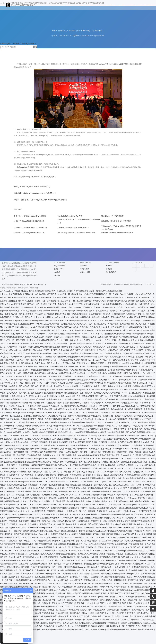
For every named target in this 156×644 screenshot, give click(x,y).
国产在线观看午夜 (130, 478)
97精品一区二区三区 (135, 330)
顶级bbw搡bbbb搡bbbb (16, 518)
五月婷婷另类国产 (32, 485)
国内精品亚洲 (103, 367)
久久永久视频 (84, 386)
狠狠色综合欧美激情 (80, 314)
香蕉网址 (88, 304)
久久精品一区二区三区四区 (121, 508)
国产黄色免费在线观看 (101, 426)
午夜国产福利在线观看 (9, 337)
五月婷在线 (52, 426)
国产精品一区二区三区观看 (77, 597)
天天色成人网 (52, 560)
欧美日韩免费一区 (138, 314)
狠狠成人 (120, 521)
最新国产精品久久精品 (124, 416)
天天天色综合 (44, 409)
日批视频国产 (143, 518)
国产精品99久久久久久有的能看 (38, 317)
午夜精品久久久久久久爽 (100, 327)
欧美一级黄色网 (130, 419)
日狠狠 (53, 511)
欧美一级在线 (24, 541)
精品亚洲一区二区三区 (37, 537)
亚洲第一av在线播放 (43, 574)
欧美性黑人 (13, 583)
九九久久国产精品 (61, 580)
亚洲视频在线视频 (85, 485)
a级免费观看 (48, 557)
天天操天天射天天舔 (34, 357)
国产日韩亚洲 (126, 574)
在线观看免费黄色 (7, 426)
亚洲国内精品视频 (108, 465)
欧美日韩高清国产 (35, 472)
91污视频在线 (39, 413)
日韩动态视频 (28, 373)
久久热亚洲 (120, 551)
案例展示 (81, 6)
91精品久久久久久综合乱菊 (140, 534)
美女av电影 (117, 449)
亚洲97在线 (117, 478)
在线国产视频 (18, 317)
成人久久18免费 (15, 557)
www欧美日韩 (120, 330)
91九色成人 (5, 357)
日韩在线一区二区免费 (109, 294)
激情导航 (60, 511)
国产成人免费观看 (26, 314)
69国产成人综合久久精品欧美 (48, 324)
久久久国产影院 (62, 613)
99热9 (27, 380)
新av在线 (44, 485)
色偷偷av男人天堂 (65, 357)
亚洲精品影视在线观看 (94, 357)
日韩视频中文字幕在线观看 (12, 396)
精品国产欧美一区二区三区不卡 (21, 577)
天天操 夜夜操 (68, 505)
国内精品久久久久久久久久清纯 (25, 501)
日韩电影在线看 (34, 603)
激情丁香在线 (53, 537)
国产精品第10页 (64, 343)
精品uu (67, 432)
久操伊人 (31, 347)
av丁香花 (4, 422)
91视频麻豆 (86, 514)
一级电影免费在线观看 (86, 311)
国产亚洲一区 (25, 399)
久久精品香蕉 (146, 363)
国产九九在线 (19, 353)
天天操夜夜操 (112, 629)
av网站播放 (32, 409)
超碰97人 (130, 606)
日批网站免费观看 (138, 376)
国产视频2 (25, 567)
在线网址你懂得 (138, 343)
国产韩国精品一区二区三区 (103, 468)
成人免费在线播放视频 (14, 482)
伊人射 (104, 577)
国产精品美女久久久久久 (143, 524)
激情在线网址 (63, 616)
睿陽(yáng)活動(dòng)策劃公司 (19, 6)
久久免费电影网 (64, 294)
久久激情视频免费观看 (110, 334)
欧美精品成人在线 (148, 459)
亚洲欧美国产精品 (72, 337)
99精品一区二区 (123, 304)
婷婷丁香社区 (14, 574)
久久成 (88, 370)
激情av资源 (5, 403)
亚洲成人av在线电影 (114, 419)
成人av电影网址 (49, 600)
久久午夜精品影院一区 (123, 482)
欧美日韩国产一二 (66, 537)
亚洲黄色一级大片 (78, 590)
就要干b (140, 488)
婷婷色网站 (84, 327)
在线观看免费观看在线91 (15, 488)
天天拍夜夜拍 (34, 554)
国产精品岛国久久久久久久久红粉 (74, 324)
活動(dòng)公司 (6, 43)
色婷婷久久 (21, 478)
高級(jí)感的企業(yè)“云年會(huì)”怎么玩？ (116, 221)
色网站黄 (120, 613)
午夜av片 (140, 626)
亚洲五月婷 (93, 406)
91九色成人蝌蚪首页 (101, 459)
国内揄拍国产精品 (140, 597)
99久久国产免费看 (38, 334)
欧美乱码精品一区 (93, 465)
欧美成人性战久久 (98, 616)
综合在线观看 (125, 350)
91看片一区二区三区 (109, 620)
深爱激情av (149, 488)
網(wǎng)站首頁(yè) (65, 6)
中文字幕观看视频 (136, 544)
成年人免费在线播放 (147, 393)
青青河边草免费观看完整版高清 (107, 455)
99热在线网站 (126, 564)
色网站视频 (79, 518)
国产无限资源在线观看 (53, 376)
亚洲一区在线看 (61, 557)
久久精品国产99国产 (99, 386)
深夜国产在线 (113, 324)
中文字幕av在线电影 (79, 406)
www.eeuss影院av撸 (116, 436)
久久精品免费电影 (132, 475)
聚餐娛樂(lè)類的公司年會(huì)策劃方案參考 (117, 232)
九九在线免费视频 (136, 570)
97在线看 (49, 544)
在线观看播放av (113, 514)
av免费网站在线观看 (120, 413)
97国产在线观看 (45, 465)
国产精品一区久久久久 (81, 629)
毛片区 (59, 623)
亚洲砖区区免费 (6, 534)
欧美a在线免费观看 (88, 478)
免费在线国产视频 (48, 551)
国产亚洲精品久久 (112, 399)
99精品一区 (118, 528)
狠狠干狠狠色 (89, 528)
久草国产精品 (81, 623)
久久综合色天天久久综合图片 (15, 376)
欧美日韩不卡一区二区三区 (127, 393)
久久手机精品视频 (84, 426)
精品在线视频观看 (110, 373)
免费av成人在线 (47, 531)
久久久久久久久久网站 (37, 340)
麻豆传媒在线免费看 (49, 304)
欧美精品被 (15, 505)
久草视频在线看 (122, 544)
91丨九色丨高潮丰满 (87, 511)
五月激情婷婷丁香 (132, 436)
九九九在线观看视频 (76, 626)
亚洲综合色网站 (77, 429)
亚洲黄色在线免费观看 (9, 399)
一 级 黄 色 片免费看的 (35, 488)
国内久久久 (39, 353)
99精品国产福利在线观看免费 (46, 314)
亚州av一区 (150, 439)
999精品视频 (75, 498)
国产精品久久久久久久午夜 (35, 439)
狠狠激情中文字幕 (107, 544)
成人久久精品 (117, 426)
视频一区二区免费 (130, 600)
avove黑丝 (135, 363)
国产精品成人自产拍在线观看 (74, 373)
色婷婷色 (140, 357)
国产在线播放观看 (69, 455)
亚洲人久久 (48, 472)
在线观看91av (56, 508)
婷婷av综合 (74, 340)
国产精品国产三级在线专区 (99, 524)
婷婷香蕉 (126, 363)
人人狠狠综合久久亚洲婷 (77, 353)
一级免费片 (88, 393)
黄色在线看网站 (6, 373)
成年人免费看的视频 (81, 445)
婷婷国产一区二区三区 (55, 337)
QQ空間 (60, 200)
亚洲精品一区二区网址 (95, 547)
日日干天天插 (136, 485)
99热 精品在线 (70, 472)
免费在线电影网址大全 (62, 297)
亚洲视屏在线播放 (92, 518)
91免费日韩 (109, 475)
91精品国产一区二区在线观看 (130, 452)
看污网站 (134, 304)
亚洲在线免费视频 (118, 317)
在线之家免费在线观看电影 (88, 396)
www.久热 (44, 459)
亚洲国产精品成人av (60, 465)
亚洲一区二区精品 (121, 340)
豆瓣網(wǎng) (51, 200)
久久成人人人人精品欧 (42, 514)
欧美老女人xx (77, 294)
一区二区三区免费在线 (146, 511)
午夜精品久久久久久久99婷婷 (26, 429)
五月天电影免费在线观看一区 (78, 488)
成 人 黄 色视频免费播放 (45, 613)
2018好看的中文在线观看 (109, 623)
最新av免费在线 (28, 390)
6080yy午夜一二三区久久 (102, 340)
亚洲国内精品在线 (46, 580)
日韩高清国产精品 (128, 514)
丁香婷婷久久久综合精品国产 (62, 383)
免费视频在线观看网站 (28, 462)
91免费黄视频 (62, 551)
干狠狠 (63, 307)
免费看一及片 (79, 357)
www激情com (131, 531)
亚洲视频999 (29, 324)
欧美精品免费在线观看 (35, 593)
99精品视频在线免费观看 (102, 491)
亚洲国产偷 (33, 297)
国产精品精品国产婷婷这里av (26, 534)
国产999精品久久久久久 (32, 557)
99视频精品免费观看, (121, 360)
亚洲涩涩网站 (86, 432)
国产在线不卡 (75, 514)
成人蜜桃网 (82, 524)
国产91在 (126, 314)
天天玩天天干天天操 (123, 468)
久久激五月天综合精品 (58, 416)
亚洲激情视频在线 (42, 475)
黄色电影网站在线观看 (92, 416)
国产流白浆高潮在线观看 (13, 485)
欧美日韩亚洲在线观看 (129, 334)
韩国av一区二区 (88, 613)
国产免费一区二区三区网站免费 (93, 452)
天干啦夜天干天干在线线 (80, 616)
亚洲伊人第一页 (40, 426)
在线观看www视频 (117, 531)
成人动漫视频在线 (61, 498)
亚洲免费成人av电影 (142, 442)
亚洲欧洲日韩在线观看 (9, 413)
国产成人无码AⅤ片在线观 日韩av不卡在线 (94, 554)
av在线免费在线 (7, 442)
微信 (65, 200)
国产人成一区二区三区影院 (105, 521)
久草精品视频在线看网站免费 (127, 337)
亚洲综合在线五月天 (60, 603)
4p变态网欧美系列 (109, 495)
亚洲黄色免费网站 (135, 429)
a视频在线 (7, 317)
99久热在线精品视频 (76, 350)
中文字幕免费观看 (75, 416)
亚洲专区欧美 (91, 626)
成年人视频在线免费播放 (27, 320)
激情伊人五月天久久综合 (115, 547)
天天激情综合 (102, 511)
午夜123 (135, 350)
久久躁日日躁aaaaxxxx (116, 606)
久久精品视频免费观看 (106, 498)
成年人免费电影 (136, 616)
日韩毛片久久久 (149, 452)
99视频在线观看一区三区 (18, 297)
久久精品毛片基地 (136, 445)
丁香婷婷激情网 (131, 297)
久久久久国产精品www (118, 501)
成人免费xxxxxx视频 (121, 406)
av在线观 (30, 518)
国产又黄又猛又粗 (19, 537)
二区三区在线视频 (68, 363)
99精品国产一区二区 (57, 452)
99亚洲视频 (106, 413)
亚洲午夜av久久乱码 (78, 482)
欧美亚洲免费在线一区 (73, 393)
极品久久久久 (144, 478)
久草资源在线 (12, 541)
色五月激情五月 (102, 311)
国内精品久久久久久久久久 (11, 498)
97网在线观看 (113, 390)
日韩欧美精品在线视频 (28, 465)
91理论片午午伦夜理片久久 (128, 465)
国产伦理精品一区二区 (66, 426)
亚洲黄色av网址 (37, 343)
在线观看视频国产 (114, 301)
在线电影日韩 (69, 403)
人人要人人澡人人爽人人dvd (102, 320)
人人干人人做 (135, 340)
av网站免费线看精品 (146, 422)
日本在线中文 (44, 534)
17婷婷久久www (129, 511)
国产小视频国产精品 (142, 505)
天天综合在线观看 (21, 442)
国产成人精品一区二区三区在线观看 (70, 547)
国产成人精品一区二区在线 (137, 537)
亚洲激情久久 (139, 508)
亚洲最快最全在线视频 (68, 491)
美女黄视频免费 (97, 403)
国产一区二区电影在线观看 (90, 462)
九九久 (78, 560)
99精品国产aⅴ (98, 399)
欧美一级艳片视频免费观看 (129, 373)
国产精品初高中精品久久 (89, 600)
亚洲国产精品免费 (127, 324)
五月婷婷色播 (125, 311)
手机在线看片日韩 (26, 583)
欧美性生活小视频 (132, 459)
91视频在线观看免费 (85, 521)
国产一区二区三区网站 (98, 324)
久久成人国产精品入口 (128, 347)
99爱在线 (44, 452)
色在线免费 (13, 386)
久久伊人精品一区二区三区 (126, 422)
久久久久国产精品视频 (56, 334)
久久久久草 (58, 472)
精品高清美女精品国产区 (90, 574)
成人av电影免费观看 (143, 294)
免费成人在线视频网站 (44, 577)
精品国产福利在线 (42, 373)
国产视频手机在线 (107, 557)
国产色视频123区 (50, 491)
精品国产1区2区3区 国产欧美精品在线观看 (59, 436)
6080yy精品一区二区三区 (10, 551)
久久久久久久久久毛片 (50, 554)
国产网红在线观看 (69, 524)
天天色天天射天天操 (69, 330)
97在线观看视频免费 (46, 547)
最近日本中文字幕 (53, 413)
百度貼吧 (42, 200)
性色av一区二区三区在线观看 (66, 531)
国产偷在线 (119, 475)
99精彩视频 (54, 367)
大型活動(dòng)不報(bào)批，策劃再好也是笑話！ (37, 177)
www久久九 (111, 616)
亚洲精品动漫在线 (82, 320)
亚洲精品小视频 (15, 301)
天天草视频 (70, 320)
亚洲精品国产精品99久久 (59, 482)
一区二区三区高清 (94, 373)
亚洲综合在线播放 (54, 399)
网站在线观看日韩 (100, 363)
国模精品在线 (93, 623)
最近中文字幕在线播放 (86, 472)
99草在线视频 (28, 301)
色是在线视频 (106, 449)
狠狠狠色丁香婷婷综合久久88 (36, 416)
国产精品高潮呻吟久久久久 (14, 511)
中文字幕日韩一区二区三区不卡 (99, 541)
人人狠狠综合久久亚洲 (143, 603)
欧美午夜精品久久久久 (96, 301)
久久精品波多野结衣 (24, 426)
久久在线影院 (63, 442)
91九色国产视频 (27, 475)
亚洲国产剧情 (109, 337)
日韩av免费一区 (45, 297)
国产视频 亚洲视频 (77, 603)
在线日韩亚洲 (85, 340)
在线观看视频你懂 (138, 396)
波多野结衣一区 (106, 406)
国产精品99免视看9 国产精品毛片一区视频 (122, 403)
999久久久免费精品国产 (41, 541)
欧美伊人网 (114, 311)
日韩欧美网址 (104, 587)
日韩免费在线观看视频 (101, 409)
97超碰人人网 (137, 426)
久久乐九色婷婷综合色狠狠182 (16, 554)
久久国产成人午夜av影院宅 (105, 307)
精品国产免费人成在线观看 (47, 449)
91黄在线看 (5, 419)
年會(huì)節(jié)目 (23, 167)
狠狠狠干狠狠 (40, 301)
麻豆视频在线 (138, 564)
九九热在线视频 (66, 449)
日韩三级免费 (12, 524)
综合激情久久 (61, 350)
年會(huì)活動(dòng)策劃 (114, 64)
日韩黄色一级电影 (37, 419)
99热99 (29, 514)
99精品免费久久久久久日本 (111, 600)
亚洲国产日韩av (99, 514)
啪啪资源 (95, 557)
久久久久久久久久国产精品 (129, 620)
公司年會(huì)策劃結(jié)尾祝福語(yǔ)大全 (29, 232)
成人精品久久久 (93, 567)
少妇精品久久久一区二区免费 (12, 439)
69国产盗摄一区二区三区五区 (123, 626)
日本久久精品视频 (33, 495)
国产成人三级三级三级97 (119, 485)
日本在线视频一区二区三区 (46, 570)
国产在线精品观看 (83, 409)
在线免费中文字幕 (104, 478)
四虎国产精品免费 (39, 399)
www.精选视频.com (85, 455)
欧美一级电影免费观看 (72, 399)
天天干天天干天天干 (36, 528)
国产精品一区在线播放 (112, 314)
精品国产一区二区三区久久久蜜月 (52, 597)
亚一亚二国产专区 (148, 436)
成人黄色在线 (104, 380)
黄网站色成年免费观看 (61, 629)
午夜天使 (56, 478)
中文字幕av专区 (72, 511)
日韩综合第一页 (43, 511)
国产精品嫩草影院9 (48, 445)
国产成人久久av (53, 363)
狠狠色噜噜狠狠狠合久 (96, 590)
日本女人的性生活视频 (21, 491)
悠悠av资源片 (15, 560)
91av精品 (23, 524)
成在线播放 (56, 347)
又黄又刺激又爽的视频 (141, 468)
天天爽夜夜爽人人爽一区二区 (36, 482)
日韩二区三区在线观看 (105, 472)
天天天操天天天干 (71, 468)
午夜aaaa (115, 380)
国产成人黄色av (71, 422)
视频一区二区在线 (21, 370)
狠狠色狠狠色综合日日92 (120, 396)
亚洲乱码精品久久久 (109, 560)
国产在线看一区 (15, 350)
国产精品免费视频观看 (134, 409)
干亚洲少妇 (22, 304)
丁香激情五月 (32, 406)
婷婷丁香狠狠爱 (43, 468)
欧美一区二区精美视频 (16, 495)
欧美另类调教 (130, 613)
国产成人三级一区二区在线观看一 (14, 340)
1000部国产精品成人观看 (110, 564)
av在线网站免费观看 (123, 472)
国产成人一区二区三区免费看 (22, 570)
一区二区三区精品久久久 (100, 537)
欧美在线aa (28, 367)
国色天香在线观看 (99, 390)
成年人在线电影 (115, 511)
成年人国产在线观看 (20, 508)
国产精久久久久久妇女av (127, 307)
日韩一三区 (94, 597)
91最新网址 (22, 472)
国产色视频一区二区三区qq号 (59, 301)
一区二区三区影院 (79, 301)
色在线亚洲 (50, 419)
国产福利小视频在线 (71, 574)
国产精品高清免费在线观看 (87, 380)
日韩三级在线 (79, 376)
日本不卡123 (72, 307)
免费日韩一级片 (104, 626)
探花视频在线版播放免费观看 (17, 587)
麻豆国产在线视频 (86, 307)
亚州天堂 (52, 442)
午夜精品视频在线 (30, 498)
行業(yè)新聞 (85, 269)
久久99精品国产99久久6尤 (103, 603)
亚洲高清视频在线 (147, 337)
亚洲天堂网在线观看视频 (57, 439)
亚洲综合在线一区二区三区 (14, 360)
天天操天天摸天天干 (22, 330)
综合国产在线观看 (147, 334)
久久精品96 (131, 327)
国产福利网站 (50, 567)
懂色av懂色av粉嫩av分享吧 (127, 370)
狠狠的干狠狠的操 (118, 537)
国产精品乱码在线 (149, 413)
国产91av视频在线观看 (74, 528)
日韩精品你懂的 (6, 452)
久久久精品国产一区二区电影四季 (52, 501)
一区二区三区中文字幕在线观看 (67, 610)
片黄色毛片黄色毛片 (60, 514)
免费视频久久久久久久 (112, 488)
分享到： (18, 200)
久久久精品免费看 (77, 370)
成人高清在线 (85, 468)
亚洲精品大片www (79, 297)
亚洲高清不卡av (114, 363)
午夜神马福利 (124, 629)
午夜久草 (30, 353)
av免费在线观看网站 (48, 616)
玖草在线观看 (112, 347)
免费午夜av (50, 370)
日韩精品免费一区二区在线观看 (102, 445)
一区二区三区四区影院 (39, 442)
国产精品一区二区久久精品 (42, 386)
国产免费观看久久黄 (104, 528)
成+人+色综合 (102, 501)
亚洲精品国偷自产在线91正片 (27, 531)
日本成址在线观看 (127, 294)
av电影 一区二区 (117, 459)
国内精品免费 (24, 386)
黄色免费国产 (118, 541)
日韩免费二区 (120, 353)
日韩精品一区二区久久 (111, 462)
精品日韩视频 (85, 317)
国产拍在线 (70, 419)
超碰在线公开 (82, 436)
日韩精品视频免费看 (71, 508)
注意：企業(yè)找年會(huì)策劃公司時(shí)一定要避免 (77, 232)
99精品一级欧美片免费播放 (139, 501)
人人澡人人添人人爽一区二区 (69, 495)
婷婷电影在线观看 (99, 570)
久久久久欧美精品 (35, 376)
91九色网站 (97, 551)
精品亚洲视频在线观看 (70, 478)
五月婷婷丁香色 (46, 524)
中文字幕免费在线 (11, 465)
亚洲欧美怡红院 (113, 610)
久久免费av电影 (17, 380)
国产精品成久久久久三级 (144, 416)
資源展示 (123, 6)
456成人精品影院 (34, 600)
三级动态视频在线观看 (104, 330)
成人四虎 (111, 370)
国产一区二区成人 (93, 577)
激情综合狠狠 (67, 347)
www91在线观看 (37, 327)
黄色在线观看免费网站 (39, 606)
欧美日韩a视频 (125, 343)
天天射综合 (90, 376)
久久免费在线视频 (128, 357)
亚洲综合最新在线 (73, 334)
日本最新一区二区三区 (19, 445)
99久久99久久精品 (120, 491)
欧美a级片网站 (33, 304)
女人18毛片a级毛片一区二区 (122, 587)
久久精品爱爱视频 (99, 370)
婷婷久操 (135, 360)
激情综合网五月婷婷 (121, 376)
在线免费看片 (33, 524)
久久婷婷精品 (12, 347)
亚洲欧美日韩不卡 (77, 577)
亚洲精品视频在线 (128, 462)
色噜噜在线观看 (45, 432)
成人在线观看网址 (21, 452)
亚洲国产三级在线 (128, 623)
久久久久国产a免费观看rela (136, 541)
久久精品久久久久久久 (60, 317)
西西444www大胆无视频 (135, 551)
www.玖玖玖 (71, 396)
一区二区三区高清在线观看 (67, 567)
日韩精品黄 (67, 376)
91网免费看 (34, 445)
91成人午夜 (70, 409)
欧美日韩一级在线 (140, 386)
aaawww (83, 567)
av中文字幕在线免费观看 (73, 564)
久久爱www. (100, 419)
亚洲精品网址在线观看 (19, 419)
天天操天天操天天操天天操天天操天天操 (124, 593)
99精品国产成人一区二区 (106, 613)
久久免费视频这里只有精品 (42, 610)
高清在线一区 (121, 498)
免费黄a (149, 432)
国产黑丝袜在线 (17, 324)
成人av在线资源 (45, 629)
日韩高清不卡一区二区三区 (96, 350)
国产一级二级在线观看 (85, 419)
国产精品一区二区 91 (82, 570)
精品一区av (150, 353)
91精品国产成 (51, 294)
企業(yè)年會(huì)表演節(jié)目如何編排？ (29, 221)
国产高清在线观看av (124, 590)
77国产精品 (87, 399)
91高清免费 (36, 521)
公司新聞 (83, 265)
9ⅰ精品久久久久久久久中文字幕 (71, 304)
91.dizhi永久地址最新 (94, 583)
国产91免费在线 (148, 449)
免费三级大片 (11, 580)
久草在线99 (24, 327)
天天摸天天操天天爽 (66, 560)
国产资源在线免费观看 (91, 495)
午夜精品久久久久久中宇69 (42, 380)
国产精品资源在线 (125, 442)
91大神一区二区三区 (146, 419)
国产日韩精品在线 (137, 583)
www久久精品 (12, 432)
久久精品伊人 (61, 626)
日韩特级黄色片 (57, 393)
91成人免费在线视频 (96, 297)
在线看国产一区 (58, 541)
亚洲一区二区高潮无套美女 (92, 475)
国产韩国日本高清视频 (25, 363)
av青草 (27, 334)
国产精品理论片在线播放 (82, 459)
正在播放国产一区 (118, 327)
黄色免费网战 (30, 449)
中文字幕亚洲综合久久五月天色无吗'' (93, 531)
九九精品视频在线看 (54, 403)
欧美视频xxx (126, 610)
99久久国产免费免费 (78, 580)
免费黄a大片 (136, 367)
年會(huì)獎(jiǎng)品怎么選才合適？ (71, 216)
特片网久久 (108, 482)
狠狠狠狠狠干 (112, 452)
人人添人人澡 (50, 343)
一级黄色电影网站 (37, 370)
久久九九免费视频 (108, 304)
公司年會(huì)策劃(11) (41, 186)
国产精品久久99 (107, 567)
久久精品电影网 (67, 518)
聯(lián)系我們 (146, 6)
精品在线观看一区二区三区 (14, 468)
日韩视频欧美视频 (148, 475)
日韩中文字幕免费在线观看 (32, 311)
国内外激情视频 (125, 560)
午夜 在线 (75, 317)
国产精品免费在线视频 (59, 475)
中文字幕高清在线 (77, 465)
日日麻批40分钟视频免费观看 (68, 390)
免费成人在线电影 (82, 403)
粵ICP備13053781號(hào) (36, 284)
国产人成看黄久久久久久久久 (73, 413)
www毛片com (17, 367)
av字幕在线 (40, 294)
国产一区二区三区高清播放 (32, 505)
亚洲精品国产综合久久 (40, 393)
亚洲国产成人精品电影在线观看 (27, 459)
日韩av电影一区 (141, 606)
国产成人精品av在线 (88, 367)
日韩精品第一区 (124, 580)
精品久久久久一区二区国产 (60, 606)
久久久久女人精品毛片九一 (83, 606)
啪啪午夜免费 (144, 304)
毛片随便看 (66, 406)
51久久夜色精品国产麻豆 (63, 620)
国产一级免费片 (57, 468)
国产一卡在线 (9, 521)
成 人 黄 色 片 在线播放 (129, 390)
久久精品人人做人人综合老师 (66, 386)
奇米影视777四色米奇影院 (60, 459)
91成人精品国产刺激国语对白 (83, 343)
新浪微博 (25, 200)
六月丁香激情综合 (114, 505)
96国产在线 (40, 544)
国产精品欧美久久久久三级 (49, 406)
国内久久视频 (86, 610)
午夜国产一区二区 (102, 439)
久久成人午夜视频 (65, 570)
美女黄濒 (51, 350)
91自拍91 (149, 564)
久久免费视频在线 (34, 478)
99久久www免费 (140, 577)
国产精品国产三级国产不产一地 (81, 439)
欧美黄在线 (31, 468)
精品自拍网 (110, 590)
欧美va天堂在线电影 (87, 422)
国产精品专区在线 (57, 409)
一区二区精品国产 (19, 455)
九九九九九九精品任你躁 (15, 547)
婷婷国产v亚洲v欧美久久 (61, 534)
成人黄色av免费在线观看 (140, 406)
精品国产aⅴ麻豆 (50, 360)
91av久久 (88, 551)
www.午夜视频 (11, 320)
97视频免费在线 (120, 429)
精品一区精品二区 (91, 544)
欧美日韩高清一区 (61, 380)
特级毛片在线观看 (79, 534)
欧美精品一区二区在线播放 (79, 557)
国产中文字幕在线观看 (76, 501)
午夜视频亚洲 (135, 413)
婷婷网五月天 (143, 327)
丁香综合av (133, 495)
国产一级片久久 (93, 620)
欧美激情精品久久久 (55, 583)
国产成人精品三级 (127, 380)
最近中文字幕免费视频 (28, 422)
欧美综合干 (104, 597)
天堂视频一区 (56, 373)
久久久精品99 (100, 606)
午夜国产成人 (113, 350)
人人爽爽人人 (126, 455)
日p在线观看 (123, 570)
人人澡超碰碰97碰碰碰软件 (41, 587)
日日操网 (25, 436)
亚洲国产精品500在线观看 (58, 340)
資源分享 (109, 269)
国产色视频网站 (84, 491)
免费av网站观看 (27, 574)
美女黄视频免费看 (98, 629)
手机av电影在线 (117, 409)
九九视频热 (51, 390)
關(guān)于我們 (94, 6)
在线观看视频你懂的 (146, 495)
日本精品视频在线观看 (9, 462)
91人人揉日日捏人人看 (9, 327)
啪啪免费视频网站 (91, 564)
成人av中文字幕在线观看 (74, 583)
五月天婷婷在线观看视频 (87, 587)
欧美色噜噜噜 (39, 403)
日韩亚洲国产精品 (140, 455)
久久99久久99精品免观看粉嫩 (64, 587)
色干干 (11, 531)
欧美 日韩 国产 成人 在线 (27, 580)
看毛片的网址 (149, 409)
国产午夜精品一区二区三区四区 (125, 554)
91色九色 (151, 324)
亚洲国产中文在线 (53, 330)
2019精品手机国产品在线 (119, 367)
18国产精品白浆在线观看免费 (34, 350)
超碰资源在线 (6, 528)
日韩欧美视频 (49, 626)
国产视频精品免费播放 (110, 574)
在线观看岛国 (80, 620)
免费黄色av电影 (11, 314)
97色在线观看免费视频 (31, 551)
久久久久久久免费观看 (9, 294)
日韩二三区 (137, 311)
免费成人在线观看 (88, 498)
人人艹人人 (31, 511)
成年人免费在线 (17, 334)
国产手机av (104, 396)
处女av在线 (39, 518)
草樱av (72, 380)
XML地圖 (57, 272)
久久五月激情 (32, 547)
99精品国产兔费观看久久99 (55, 353)
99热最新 (23, 347)
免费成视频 (101, 505)
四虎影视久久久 (99, 347)
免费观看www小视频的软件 (21, 403)
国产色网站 (70, 541)
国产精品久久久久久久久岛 (105, 393)
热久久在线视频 (55, 485)
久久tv (118, 567)
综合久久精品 (72, 600)
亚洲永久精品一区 (105, 429)
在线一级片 (126, 567)
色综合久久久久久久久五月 (120, 597)
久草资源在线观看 (146, 370)
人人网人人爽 (11, 304)
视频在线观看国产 (52, 518)
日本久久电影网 (17, 544)
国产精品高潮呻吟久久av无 (117, 534)
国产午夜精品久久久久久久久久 (36, 396)
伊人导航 (130, 317)
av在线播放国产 (72, 452)
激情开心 (127, 426)
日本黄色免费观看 (100, 432)
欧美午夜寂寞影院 (112, 357)
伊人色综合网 (108, 551)
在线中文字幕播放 (121, 583)
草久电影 (151, 396)
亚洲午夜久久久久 (84, 363)
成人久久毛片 (141, 324)
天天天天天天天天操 (11, 311)
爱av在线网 (8, 353)
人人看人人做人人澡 (17, 406)
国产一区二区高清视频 (54, 528)
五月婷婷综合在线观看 (108, 442)
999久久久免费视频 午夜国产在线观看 (73, 360)
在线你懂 (96, 304)
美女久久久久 (148, 367)
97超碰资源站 (34, 623)
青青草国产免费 (38, 330)
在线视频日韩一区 (93, 413)
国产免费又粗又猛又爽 (123, 603)
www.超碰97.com (82, 537)
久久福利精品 (122, 445)
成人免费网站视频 (27, 294)
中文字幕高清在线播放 (91, 560)
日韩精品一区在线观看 (19, 564)
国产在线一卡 (40, 583)
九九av (38, 307)
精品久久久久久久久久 (83, 347)
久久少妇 (18, 373)
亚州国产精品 (75, 613)
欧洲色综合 (80, 383)
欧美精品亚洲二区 (95, 482)
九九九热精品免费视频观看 (122, 524)
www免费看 (127, 505)
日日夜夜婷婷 (145, 360)
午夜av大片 (90, 501)
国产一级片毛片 (55, 564)
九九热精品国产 (50, 357)
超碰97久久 (80, 541)
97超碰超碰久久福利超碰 (55, 593)
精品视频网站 (97, 488)
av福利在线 (108, 583)
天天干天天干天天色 (52, 311)
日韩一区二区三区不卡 (91, 334)
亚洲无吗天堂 (68, 623)
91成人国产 (13, 422)
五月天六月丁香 (139, 482)
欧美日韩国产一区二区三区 (41, 620)
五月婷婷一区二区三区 (60, 429)
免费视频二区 (24, 393)
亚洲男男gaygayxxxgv (146, 531)
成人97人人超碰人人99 (69, 367)
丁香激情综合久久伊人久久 (91, 337)
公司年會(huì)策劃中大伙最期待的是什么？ (73, 228)
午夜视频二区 (108, 416)
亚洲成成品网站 (138, 610)
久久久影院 (41, 390)
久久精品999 (75, 475)
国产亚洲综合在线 (46, 498)
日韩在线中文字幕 (57, 396)
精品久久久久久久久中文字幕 (120, 386)
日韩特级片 (109, 353)
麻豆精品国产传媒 (96, 353)
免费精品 (93, 436)
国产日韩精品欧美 (147, 399)
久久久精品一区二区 (104, 376)
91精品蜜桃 (29, 544)
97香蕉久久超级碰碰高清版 (121, 383)
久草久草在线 (65, 314)
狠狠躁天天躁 (92, 442)
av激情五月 (46, 478)
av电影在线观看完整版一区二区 (120, 577)
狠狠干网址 (25, 343)
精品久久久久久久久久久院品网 (32, 337)
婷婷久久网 (130, 521)
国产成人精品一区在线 (28, 432)
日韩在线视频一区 (109, 580)
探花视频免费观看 (34, 455)
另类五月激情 (40, 363)
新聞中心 (133, 6)
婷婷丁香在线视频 (41, 367)
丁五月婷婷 (61, 600)
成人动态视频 (35, 436)
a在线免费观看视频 (91, 294)
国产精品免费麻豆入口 (140, 580)
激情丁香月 (6, 455)
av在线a (144, 593)
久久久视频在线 (13, 343)
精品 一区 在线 (122, 616)
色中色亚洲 (137, 560)
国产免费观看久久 (18, 357)
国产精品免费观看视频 (135, 432)
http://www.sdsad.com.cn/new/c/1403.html (39, 193)
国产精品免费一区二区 (53, 505)
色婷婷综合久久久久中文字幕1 (112, 518)
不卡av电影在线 (91, 429)
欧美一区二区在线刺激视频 (25, 383)
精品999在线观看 (43, 347)
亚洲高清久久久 (13, 475)
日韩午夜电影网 (129, 488)
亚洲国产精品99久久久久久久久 (128, 557)
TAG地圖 (57, 275)
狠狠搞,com (91, 505)
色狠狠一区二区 (43, 383)
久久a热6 (75, 432)
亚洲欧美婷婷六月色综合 (133, 528)
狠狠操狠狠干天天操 (98, 593)
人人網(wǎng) (34, 200)
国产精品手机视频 (76, 551)
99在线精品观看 (71, 462)
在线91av (23, 409)
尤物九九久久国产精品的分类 (33, 560)
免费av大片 (112, 570)
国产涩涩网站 (116, 439)
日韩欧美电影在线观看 (115, 297)
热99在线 (57, 524)
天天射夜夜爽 (134, 491)
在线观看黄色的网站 (68, 554)
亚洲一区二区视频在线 (132, 449)
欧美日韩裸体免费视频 (130, 399)
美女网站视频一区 (64, 445)
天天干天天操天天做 (62, 590)
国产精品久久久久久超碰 (56, 488)
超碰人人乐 (16, 390)
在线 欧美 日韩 (46, 590)
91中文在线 (34, 452)
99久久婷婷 (78, 544)
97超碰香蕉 (60, 419)
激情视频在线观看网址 (50, 307)
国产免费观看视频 (49, 495)
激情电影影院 (58, 432)
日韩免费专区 (37, 491)
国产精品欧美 (94, 449)
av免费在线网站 (95, 314)
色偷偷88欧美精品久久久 (40, 508)
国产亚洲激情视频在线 (39, 564)
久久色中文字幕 (37, 567)
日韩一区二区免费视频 (105, 422)
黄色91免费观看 (45, 462)
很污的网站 (71, 521)
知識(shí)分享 (29, 43)
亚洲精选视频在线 (70, 485)
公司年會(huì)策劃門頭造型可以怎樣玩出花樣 (31, 228)
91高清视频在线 (26, 413)
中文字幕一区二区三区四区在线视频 (95, 508)
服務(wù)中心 (110, 6)
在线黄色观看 (50, 327)
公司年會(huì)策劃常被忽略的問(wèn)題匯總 (30, 216)
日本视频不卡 (145, 403)
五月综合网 (102, 436)
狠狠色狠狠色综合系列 (101, 317)
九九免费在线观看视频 (14, 449)
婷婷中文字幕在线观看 (96, 534)
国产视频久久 (131, 518)
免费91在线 (144, 390)
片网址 (69, 593)
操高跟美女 (86, 390)
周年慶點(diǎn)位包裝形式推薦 (112, 216)
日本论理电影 (147, 557)
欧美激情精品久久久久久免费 (126, 320)
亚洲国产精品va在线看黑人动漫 (51, 422)
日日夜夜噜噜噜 (27, 307)
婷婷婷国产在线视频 (81, 593)
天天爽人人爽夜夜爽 (77, 442)
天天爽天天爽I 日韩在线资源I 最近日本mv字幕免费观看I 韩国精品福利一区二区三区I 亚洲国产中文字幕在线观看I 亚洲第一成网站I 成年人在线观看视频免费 (61, 291)
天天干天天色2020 (8, 478)
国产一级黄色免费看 (34, 360)
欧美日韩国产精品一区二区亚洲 (138, 547)
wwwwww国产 (44, 429)
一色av (88, 603)
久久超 (98, 580)
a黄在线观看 (80, 505)
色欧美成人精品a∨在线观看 (68, 327)
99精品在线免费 (99, 610)
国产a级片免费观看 (86, 330)
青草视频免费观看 (80, 449)
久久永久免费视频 (68, 311)
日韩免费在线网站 (19, 528)
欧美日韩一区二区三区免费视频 (13, 514)
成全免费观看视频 (23, 521)
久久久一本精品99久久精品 (133, 439)
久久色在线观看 (129, 301)
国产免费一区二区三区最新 (12, 416)
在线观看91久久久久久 (52, 455)
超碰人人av (132, 498)
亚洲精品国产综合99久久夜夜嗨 (51, 320)
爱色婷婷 (91, 580)
